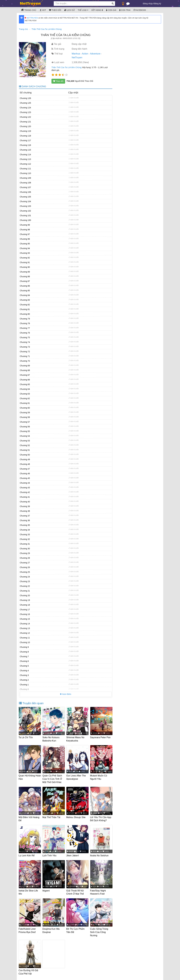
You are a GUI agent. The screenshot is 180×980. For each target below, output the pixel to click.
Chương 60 (25, 408)
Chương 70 (25, 361)
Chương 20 (25, 595)
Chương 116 (25, 145)
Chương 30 (25, 549)
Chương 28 (25, 558)
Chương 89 (25, 272)
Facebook (140, 10)
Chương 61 (25, 403)
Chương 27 (25, 563)
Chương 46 (25, 474)
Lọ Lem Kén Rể (27, 855)
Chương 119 (25, 131)
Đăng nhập (148, 4)
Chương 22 (25, 586)
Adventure (95, 54)
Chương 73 (25, 347)
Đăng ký (157, 4)
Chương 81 (25, 309)
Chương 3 (24, 675)
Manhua (76, 54)
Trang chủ (29, 10)
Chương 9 (24, 647)
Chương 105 (25, 197)
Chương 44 (25, 483)
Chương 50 (25, 455)
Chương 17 (25, 610)
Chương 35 (25, 525)
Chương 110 (25, 173)
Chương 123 (25, 112)
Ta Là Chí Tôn (26, 737)
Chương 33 (25, 534)
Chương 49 (25, 459)
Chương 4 (24, 671)
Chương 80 (25, 314)
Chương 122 (25, 117)
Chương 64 (25, 389)
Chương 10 (25, 642)
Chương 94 (25, 248)
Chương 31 (25, 544)
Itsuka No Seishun (100, 855)
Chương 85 (25, 291)
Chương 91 (25, 262)
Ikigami (46, 890)
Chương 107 (25, 187)
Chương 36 (25, 520)
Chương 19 (25, 600)
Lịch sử (70, 10)
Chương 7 (24, 656)
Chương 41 (25, 497)
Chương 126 (25, 98)
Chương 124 (25, 108)
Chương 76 (25, 333)
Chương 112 (25, 164)
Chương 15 (25, 619)
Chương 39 (25, 506)
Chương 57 (25, 422)
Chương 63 (25, 394)
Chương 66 (25, 380)
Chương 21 (25, 591)
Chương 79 (25, 319)
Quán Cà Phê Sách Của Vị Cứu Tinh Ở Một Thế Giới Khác (53, 779)
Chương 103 (25, 206)
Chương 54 (25, 436)
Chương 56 (25, 427)
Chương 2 (24, 680)
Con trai (125, 10)
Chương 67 (25, 375)
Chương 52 (25, 445)
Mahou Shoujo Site (76, 817)
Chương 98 (25, 230)
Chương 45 (25, 478)
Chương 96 (25, 239)
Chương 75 (25, 337)
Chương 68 (25, 370)
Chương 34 (25, 530)
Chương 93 (25, 253)
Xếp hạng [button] (97, 10)
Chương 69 (25, 366)
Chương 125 (25, 103)
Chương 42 (25, 492)
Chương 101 (25, 216)
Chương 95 (25, 244)
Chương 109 (25, 178)
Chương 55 (25, 431)
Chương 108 (25, 183)
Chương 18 (25, 605)
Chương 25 (25, 572)
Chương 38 (25, 511)
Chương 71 (25, 356)
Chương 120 (25, 126)
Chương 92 (25, 258)
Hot (43, 10)
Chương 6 (24, 661)
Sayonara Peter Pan (101, 737)
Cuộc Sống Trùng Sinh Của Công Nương (99, 931)
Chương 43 (25, 488)
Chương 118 (25, 136)
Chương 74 (25, 342)
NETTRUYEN (31, 18)
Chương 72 (25, 352)
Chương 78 (25, 323)
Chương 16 (25, 614)
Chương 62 (25, 398)
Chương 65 (25, 384)
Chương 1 (24, 685)
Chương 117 (25, 140)
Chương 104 (25, 201)
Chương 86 (25, 286)
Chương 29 (25, 553)
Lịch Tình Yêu (50, 855)
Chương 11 (25, 638)
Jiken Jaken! (73, 855)
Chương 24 (25, 577)
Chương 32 (25, 539)
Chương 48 (25, 464)
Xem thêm (66, 694)
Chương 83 (25, 300)
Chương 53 (25, 441)
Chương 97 (25, 234)
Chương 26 (25, 567)
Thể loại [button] (83, 10)
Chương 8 (24, 652)
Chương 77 (25, 328)
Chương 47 (25, 469)
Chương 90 (25, 267)
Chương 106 (25, 192)
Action (85, 54)
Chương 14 (25, 624)
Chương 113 (25, 159)
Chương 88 (25, 276)
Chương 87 (25, 281)
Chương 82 (25, 305)
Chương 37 (25, 516)
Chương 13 (25, 628)
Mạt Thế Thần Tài (52, 817)
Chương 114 (25, 155)
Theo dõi (55, 10)
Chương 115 (25, 150)
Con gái (111, 10)
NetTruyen (77, 58)
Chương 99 (25, 225)
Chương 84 (25, 295)
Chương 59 (25, 413)
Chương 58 (25, 417)
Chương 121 (25, 122)
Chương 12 (25, 633)
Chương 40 (25, 502)
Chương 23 (25, 581)
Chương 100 (25, 220)
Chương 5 (24, 666)
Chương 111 (25, 169)
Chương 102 (25, 211)
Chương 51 (25, 450)
